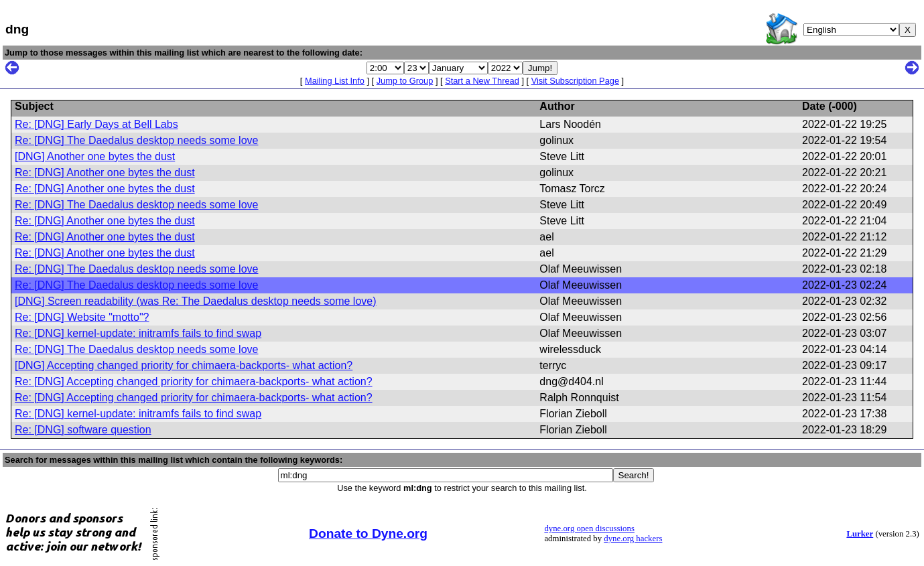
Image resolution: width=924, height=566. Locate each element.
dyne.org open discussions (589, 528)
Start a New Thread (482, 81)
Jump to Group (405, 81)
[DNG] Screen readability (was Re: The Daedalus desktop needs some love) (196, 301)
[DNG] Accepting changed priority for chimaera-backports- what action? (184, 365)
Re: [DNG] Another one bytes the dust (105, 172)
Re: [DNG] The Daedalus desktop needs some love (136, 140)
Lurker (860, 534)
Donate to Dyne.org (368, 534)
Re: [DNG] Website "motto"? (82, 317)
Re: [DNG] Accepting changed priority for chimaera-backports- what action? (194, 381)
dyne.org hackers (633, 539)
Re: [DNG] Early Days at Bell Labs (96, 124)
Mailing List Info (335, 81)
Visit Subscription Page (575, 81)
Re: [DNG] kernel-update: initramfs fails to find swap (138, 333)
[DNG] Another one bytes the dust (95, 156)
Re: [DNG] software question (83, 430)
